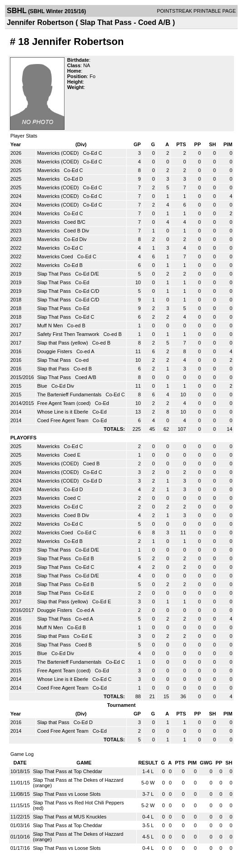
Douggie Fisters (55, 351)
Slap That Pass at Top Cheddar (68, 771)
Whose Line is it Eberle (64, 412)
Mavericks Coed (56, 256)
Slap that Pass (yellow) (63, 343)
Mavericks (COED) (59, 153)
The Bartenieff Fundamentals (70, 395)
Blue (43, 386)
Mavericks (49, 170)
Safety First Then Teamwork (69, 334)
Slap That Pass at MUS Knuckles (70, 817)
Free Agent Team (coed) (65, 403)
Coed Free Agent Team (64, 420)
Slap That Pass (55, 274)
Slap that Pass (54, 369)
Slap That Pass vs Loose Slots (67, 794)
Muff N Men (51, 325)
